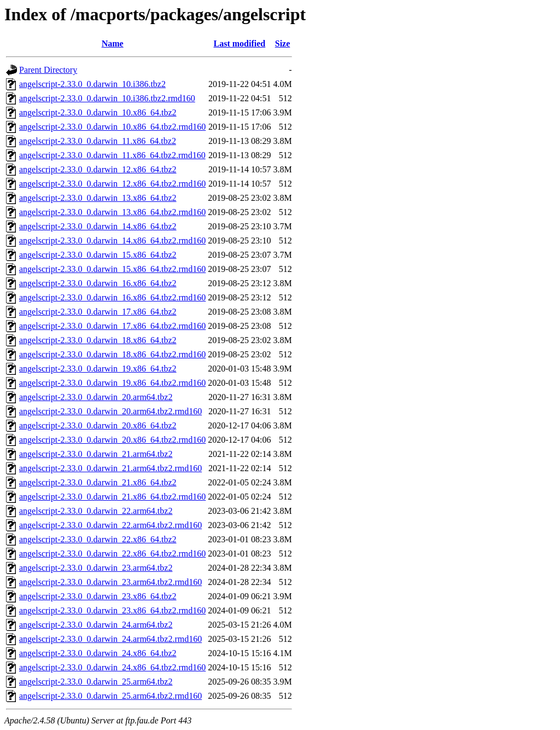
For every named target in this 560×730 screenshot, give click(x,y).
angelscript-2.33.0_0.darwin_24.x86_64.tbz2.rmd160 (112, 667)
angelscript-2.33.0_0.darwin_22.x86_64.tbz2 (98, 539)
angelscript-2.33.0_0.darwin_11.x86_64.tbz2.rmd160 (112, 155)
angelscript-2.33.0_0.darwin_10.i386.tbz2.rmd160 (107, 98)
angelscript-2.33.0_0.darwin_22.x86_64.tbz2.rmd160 (112, 554)
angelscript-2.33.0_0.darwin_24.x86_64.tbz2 (98, 653)
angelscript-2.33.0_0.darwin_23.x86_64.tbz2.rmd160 (112, 610)
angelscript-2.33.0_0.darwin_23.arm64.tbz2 (96, 568)
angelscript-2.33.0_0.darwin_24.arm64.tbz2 (96, 625)
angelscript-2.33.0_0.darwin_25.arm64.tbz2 (96, 682)
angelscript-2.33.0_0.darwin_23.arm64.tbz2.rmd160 (110, 582)
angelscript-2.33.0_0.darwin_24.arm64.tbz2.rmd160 (110, 639)
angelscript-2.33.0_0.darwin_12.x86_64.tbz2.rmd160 (112, 184)
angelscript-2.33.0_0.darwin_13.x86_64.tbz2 (98, 198)
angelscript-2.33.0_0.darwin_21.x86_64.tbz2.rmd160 (112, 497)
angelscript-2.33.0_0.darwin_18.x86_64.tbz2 (98, 340)
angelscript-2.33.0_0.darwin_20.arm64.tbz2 (96, 397)
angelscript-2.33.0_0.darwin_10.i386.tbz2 (92, 84)
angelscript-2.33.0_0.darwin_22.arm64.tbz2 (96, 511)
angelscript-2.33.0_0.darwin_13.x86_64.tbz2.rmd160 (112, 212)
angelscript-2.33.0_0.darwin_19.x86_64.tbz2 (98, 369)
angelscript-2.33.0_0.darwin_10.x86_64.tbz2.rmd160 (112, 127)
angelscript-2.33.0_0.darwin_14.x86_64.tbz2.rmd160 (112, 241)
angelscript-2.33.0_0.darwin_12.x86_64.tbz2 (98, 169)
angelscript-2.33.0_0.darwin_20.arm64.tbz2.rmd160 (110, 411)
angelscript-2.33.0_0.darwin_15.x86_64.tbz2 (98, 255)
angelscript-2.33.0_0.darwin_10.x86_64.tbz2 (98, 112)
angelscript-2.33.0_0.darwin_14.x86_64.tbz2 (98, 226)
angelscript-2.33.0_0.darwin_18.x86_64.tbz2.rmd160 (112, 354)
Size (283, 44)
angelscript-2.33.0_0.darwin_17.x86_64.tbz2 (98, 312)
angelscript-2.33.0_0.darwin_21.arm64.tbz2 (96, 454)
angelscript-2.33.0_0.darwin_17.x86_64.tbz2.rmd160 (112, 326)
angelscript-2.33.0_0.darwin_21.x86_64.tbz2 (98, 482)
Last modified (240, 44)
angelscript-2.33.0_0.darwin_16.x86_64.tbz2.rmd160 (112, 297)
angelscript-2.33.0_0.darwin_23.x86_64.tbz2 (98, 596)
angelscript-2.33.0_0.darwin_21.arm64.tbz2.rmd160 (110, 468)
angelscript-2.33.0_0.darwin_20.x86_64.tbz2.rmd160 (112, 440)
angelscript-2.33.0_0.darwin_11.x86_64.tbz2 (98, 141)
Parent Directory (48, 70)
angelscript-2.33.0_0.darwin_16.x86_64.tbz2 (98, 283)
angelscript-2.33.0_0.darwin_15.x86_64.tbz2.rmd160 (112, 269)
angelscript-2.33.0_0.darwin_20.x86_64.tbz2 (98, 425)
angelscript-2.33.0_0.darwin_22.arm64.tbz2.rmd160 (110, 525)
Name (113, 44)
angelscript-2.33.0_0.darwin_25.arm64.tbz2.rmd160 (110, 696)
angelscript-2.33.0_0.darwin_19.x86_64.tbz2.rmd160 (112, 383)
